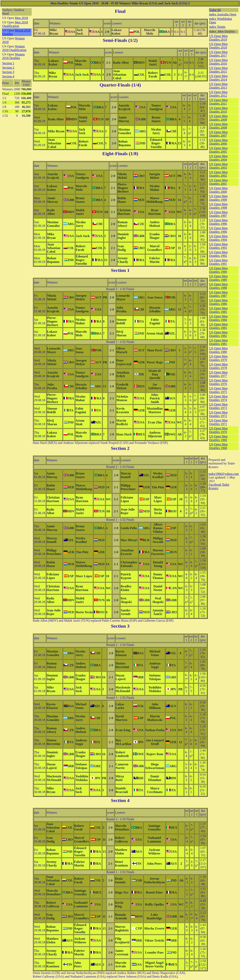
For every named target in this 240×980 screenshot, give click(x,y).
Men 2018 (21, 18)
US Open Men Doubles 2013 (218, 86)
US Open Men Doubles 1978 (218, 366)
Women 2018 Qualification (14, 48)
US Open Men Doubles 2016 (218, 62)
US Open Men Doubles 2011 (218, 102)
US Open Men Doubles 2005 (218, 150)
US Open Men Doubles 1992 (218, 254)
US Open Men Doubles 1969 (218, 438)
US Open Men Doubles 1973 (218, 406)
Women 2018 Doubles (13, 56)
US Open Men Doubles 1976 (218, 382)
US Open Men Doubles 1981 (218, 342)
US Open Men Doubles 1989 (218, 278)
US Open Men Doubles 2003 (218, 166)
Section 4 (8, 76)
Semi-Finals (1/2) (120, 40)
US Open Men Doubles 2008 (218, 126)
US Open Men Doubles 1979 (218, 358)
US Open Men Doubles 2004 (218, 158)
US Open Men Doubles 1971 (218, 422)
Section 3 (8, 72)
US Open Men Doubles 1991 (218, 262)
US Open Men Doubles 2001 (218, 182)
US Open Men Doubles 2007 (218, 134)
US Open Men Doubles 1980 (218, 350)
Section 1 (8, 63)
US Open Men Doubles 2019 (218, 38)
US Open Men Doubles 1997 (218, 214)
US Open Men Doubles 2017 (218, 54)
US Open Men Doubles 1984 (218, 318)
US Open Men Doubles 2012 (218, 94)
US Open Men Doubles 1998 (218, 206)
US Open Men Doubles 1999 (218, 198)
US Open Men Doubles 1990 (218, 270)
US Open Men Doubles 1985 (218, 310)
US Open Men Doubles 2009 (218, 118)
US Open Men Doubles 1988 (218, 286)
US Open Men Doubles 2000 (218, 190)
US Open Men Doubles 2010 (218, 110)
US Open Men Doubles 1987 (218, 294)
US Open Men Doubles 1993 (218, 246)
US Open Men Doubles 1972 (218, 414)
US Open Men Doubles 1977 (218, 374)
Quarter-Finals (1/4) (120, 85)
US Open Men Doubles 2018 (218, 46)
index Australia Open (223, 14)
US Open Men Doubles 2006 (218, 142)
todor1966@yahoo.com (224, 474)
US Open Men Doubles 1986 (218, 302)
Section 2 (8, 68)
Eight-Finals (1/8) (120, 154)
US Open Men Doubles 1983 (218, 326)
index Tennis (217, 27)
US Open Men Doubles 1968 (218, 446)
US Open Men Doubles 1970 (218, 430)
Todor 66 (215, 10)
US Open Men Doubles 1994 (218, 238)
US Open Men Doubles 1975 (218, 390)
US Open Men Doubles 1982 (218, 334)
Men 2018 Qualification (15, 24)
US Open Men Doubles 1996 (218, 222)
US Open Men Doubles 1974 (218, 398)
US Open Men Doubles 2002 (218, 174)
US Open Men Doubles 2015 (218, 70)
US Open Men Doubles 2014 (218, 78)
